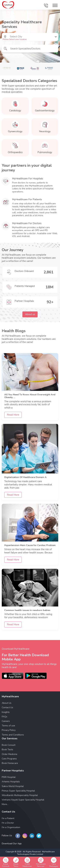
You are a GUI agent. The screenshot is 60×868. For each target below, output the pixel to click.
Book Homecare (10, 763)
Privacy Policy (9, 730)
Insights (6, 712)
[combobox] (10, 37)
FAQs (4, 717)
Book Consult (9, 745)
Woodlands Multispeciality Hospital (20, 795)
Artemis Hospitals (11, 782)
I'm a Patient (8, 818)
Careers (6, 721)
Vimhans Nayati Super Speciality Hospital (23, 800)
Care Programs (9, 759)
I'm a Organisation (11, 827)
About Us (7, 703)
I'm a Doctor (8, 823)
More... (5, 804)
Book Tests (7, 750)
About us (30, 314)
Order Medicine (10, 754)
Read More (13, 415)
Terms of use (8, 726)
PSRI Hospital (9, 777)
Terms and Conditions (13, 735)
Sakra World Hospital (13, 786)
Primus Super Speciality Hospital (18, 791)
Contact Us (7, 707)
